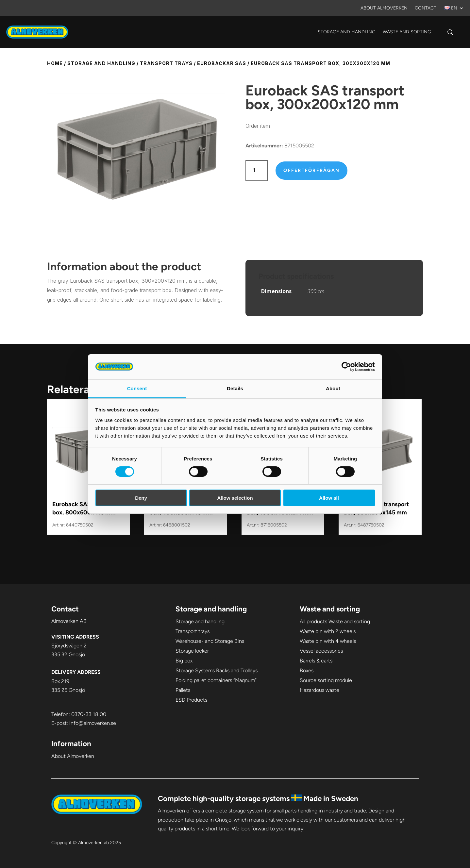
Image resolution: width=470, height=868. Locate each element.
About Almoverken (384, 8)
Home (55, 63)
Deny (141, 498)
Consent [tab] (137, 388)
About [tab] (333, 388)
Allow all (329, 498)
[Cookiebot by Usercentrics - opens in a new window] (346, 367)
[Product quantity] (257, 170)
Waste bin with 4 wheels (328, 641)
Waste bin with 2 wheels (328, 631)
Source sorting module (326, 680)
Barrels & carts (316, 661)
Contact (426, 8)
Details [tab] (235, 388)
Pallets (183, 690)
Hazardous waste (319, 690)
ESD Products (191, 700)
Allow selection (235, 498)
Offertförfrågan (311, 170)
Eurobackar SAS (222, 63)
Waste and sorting (407, 32)
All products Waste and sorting (335, 621)
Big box (184, 661)
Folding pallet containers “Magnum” (216, 680)
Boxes (307, 670)
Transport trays (166, 63)
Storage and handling (347, 32)
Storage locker (192, 651)
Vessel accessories (321, 651)
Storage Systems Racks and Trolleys (217, 670)
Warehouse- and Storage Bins (210, 641)
